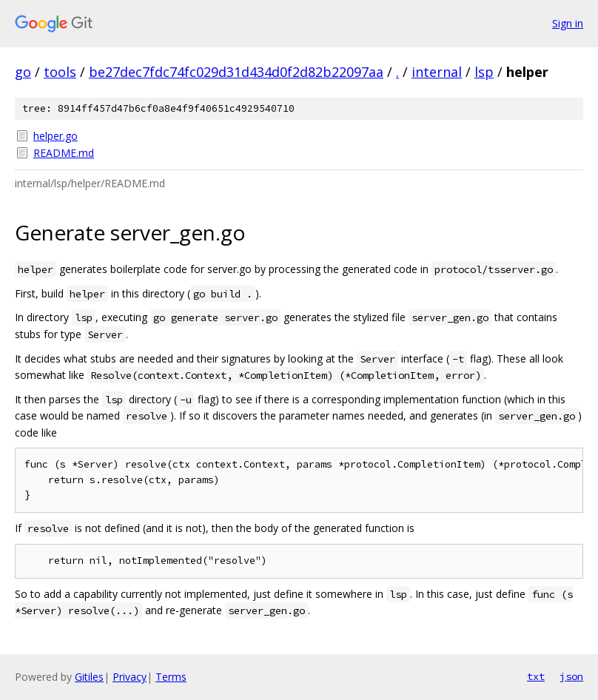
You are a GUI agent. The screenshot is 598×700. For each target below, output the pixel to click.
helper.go (56, 136)
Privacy (130, 677)
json (571, 676)
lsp (484, 72)
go (23, 72)
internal (437, 72)
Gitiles (89, 677)
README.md (64, 153)
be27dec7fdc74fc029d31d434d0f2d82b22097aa (236, 72)
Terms (171, 677)
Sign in (568, 23)
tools (60, 72)
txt (536, 676)
